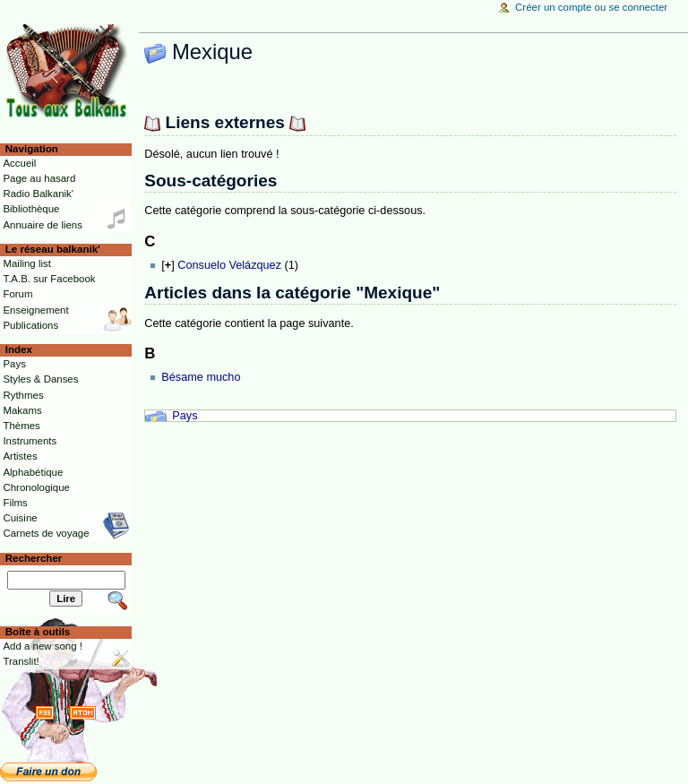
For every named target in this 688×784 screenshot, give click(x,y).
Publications (30, 325)
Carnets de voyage (46, 533)
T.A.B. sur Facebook (49, 279)
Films (15, 503)
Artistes (20, 456)
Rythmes (23, 395)
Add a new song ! (43, 646)
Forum (17, 294)
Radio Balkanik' (38, 194)
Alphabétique (33, 472)
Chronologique (36, 487)
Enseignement (35, 310)
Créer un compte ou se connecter (591, 7)
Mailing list (26, 263)
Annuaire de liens (43, 225)
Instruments (30, 441)
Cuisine (20, 518)
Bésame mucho (201, 377)
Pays (185, 416)
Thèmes (21, 426)
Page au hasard (39, 178)
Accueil (19, 163)
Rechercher (34, 558)
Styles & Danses (40, 379)
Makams (22, 410)
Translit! (21, 661)
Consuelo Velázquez (229, 265)
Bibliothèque (31, 209)
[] (168, 265)
